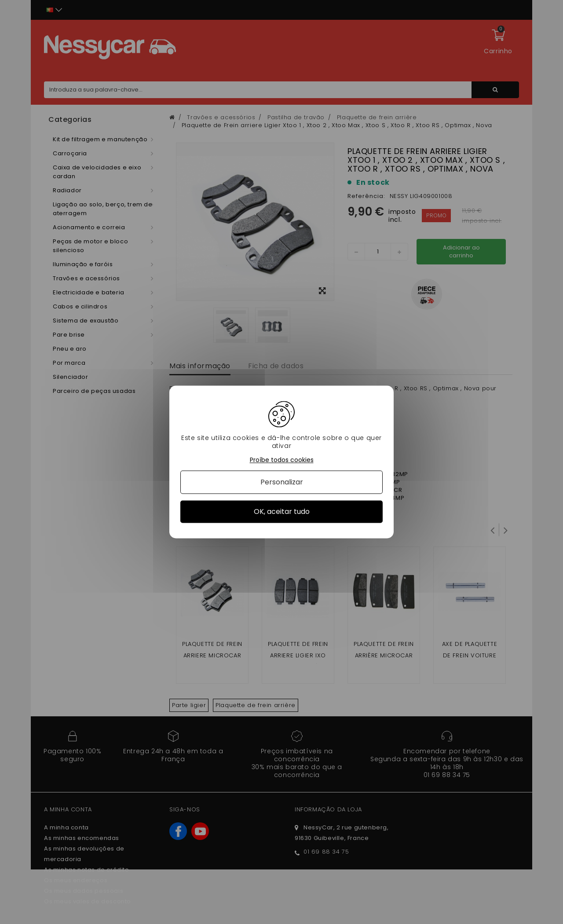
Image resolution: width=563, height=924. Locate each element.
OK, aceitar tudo (282, 511)
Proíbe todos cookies (282, 460)
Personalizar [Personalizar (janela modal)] (282, 482)
